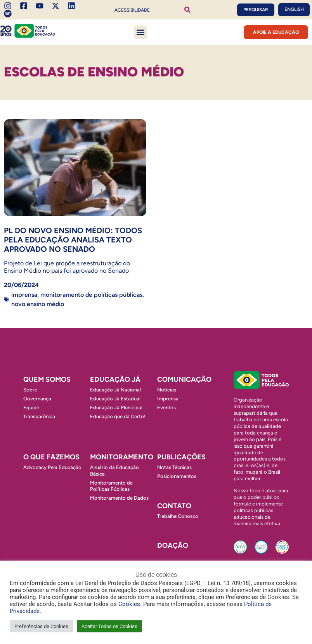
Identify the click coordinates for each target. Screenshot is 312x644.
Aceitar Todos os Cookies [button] (109, 626)
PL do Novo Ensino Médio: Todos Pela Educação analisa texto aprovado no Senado (73, 240)
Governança (37, 399)
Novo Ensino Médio (38, 304)
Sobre (30, 390)
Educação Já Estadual (115, 399)
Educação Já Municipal (116, 408)
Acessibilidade (132, 10)
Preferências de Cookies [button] (41, 626)
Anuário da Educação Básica (114, 471)
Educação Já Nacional (115, 390)
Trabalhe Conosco (178, 516)
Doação (173, 545)
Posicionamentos (177, 476)
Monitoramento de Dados (119, 498)
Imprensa (24, 295)
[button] (141, 32)
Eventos (166, 408)
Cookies (129, 604)
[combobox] (207, 10)
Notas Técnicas (174, 467)
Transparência (39, 416)
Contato (174, 506)
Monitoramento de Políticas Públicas (91, 295)
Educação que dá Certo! (118, 416)
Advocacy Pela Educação (52, 467)
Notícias (167, 390)
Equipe (31, 408)
